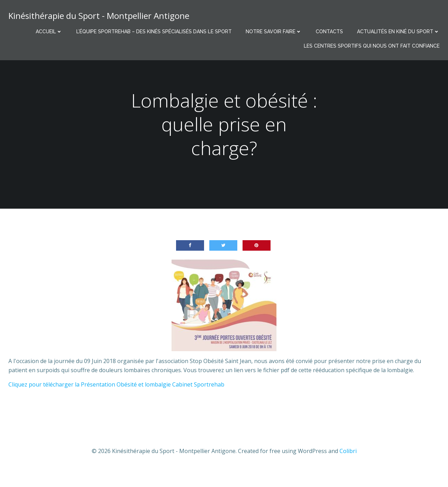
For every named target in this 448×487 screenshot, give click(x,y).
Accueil (49, 32)
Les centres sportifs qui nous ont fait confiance (372, 46)
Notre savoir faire (274, 32)
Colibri (348, 451)
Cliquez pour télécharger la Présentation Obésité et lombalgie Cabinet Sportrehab (116, 384)
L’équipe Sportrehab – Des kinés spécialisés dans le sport (154, 32)
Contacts (329, 32)
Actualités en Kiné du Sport (398, 32)
